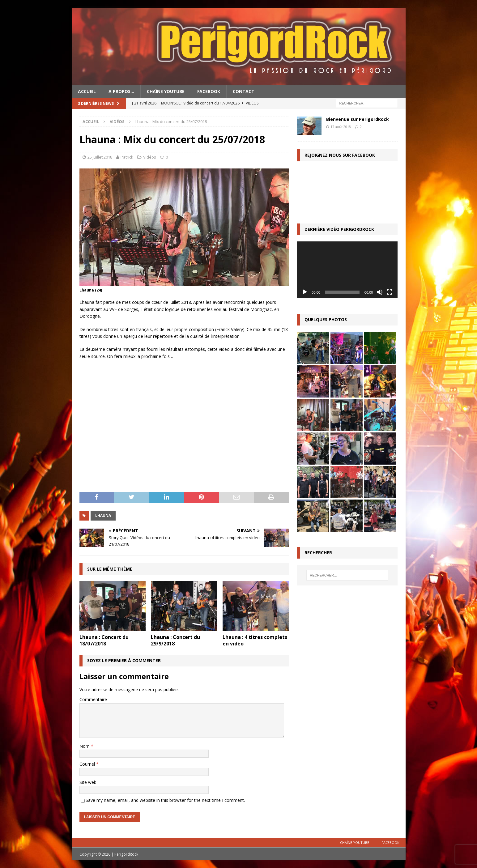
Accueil (87, 91)
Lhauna (103, 515)
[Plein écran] (390, 292)
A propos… (121, 91)
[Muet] (380, 292)
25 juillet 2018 (100, 157)
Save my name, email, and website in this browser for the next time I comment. (165, 800)
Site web (88, 782)
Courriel (88, 764)
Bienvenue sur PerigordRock (358, 119)
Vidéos (150, 157)
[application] (347, 270)
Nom (85, 746)
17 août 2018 (341, 127)
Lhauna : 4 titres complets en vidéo (255, 640)
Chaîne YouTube (166, 91)
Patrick (127, 157)
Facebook (209, 91)
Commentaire (93, 699)
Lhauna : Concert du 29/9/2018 (175, 640)
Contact (244, 91)
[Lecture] (305, 292)
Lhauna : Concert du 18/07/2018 (104, 640)
